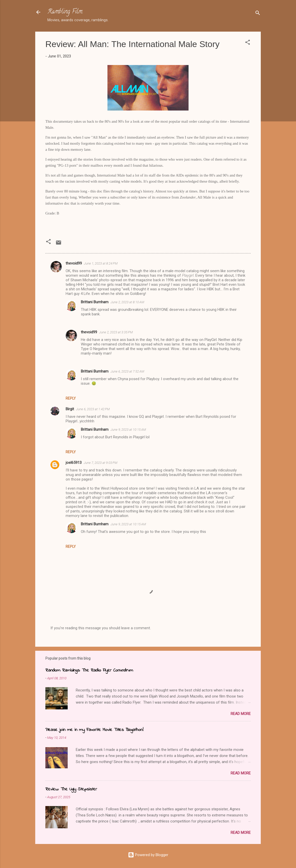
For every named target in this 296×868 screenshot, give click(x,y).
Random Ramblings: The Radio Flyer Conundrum (89, 670)
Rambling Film (65, 12)
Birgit (70, 409)
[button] (248, 43)
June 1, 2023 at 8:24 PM (101, 263)
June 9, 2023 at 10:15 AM (128, 430)
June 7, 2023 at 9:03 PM (100, 463)
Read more (241, 714)
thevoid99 (74, 263)
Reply (71, 398)
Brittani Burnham (95, 302)
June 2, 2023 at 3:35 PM (116, 332)
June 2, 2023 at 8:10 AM (127, 302)
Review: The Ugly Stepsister (71, 789)
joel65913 (74, 463)
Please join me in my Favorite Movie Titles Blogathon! (94, 730)
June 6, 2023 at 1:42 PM (93, 409)
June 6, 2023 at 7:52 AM (127, 371)
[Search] (258, 14)
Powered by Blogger (148, 855)
